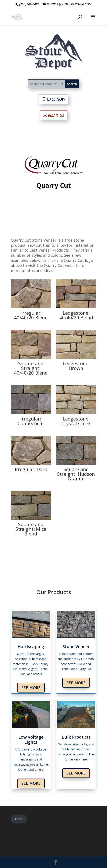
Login (19, 819)
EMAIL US (56, 115)
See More (31, 688)
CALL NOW (56, 99)
